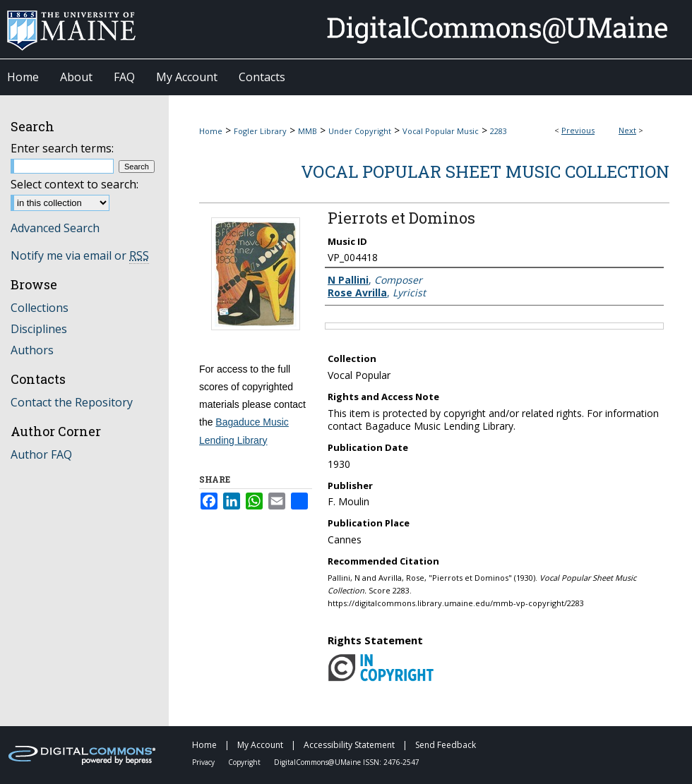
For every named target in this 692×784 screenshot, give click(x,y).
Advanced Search (55, 228)
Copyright (245, 762)
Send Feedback (446, 745)
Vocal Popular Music (441, 131)
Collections (40, 308)
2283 (499, 131)
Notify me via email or (80, 255)
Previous (578, 130)
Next (627, 130)
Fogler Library (260, 131)
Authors (32, 350)
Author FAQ (41, 454)
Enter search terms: (62, 148)
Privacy (204, 762)
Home (211, 131)
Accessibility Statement (350, 745)
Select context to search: (74, 184)
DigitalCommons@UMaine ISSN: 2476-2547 (347, 762)
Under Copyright (360, 131)
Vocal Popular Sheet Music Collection (485, 171)
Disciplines (39, 329)
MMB (308, 131)
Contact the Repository (72, 402)
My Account (261, 745)
